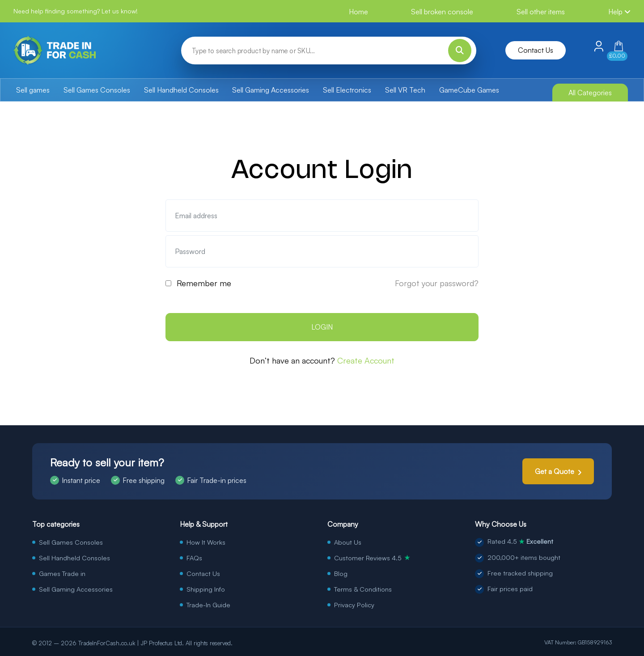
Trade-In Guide (208, 605)
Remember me (204, 283)
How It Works (206, 542)
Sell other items (541, 12)
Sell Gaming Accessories (271, 90)
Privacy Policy (354, 605)
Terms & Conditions (363, 589)
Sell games (33, 90)
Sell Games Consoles (97, 90)
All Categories (590, 93)
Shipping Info (206, 589)
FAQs (194, 558)
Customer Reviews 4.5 (372, 558)
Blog (341, 573)
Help (619, 12)
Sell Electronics (347, 90)
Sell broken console (442, 12)
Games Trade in (62, 573)
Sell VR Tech (405, 90)
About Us (348, 542)
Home (358, 12)
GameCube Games (469, 90)
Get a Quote (555, 471)
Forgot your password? (437, 283)
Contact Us (536, 50)
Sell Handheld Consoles (181, 90)
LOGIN (322, 327)
